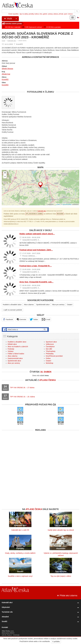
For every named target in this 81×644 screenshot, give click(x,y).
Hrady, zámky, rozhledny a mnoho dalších (20, 553)
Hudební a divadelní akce (12, 305)
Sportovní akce (51, 342)
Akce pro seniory (58, 305)
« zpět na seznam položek (12, 310)
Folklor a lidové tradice (16, 354)
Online (48, 358)
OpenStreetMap (67, 204)
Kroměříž (5, 79)
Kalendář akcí (12, 41)
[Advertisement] (40, 449)
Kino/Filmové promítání (54, 356)
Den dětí (49, 349)
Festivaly (11, 349)
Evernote (21, 319)
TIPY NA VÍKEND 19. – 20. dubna (22, 397)
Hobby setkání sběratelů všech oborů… (37, 234)
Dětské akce (12, 344)
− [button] (5, 177)
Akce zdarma (29, 305)
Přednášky (50, 354)
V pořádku (56, 642)
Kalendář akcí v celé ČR (20, 530)
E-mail (46, 319)
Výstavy (11, 351)
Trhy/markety (51, 351)
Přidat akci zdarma (67, 596)
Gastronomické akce (15, 358)
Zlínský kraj (6, 74)
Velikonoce (50, 344)
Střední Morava (7, 69)
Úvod (3, 41)
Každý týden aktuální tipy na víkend (61, 530)
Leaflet (58, 204)
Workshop (50, 363)
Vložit (11, 19)
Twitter (34, 319)
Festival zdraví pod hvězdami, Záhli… (36, 250)
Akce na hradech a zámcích (18, 347)
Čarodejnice (50, 347)
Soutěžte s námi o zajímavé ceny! (20, 576)
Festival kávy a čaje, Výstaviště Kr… (36, 266)
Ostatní (70, 305)
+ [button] (5, 173)
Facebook (8, 319)
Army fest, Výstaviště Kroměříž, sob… (36, 282)
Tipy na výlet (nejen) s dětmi (61, 576)
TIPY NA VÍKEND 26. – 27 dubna (22, 388)
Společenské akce (43, 305)
